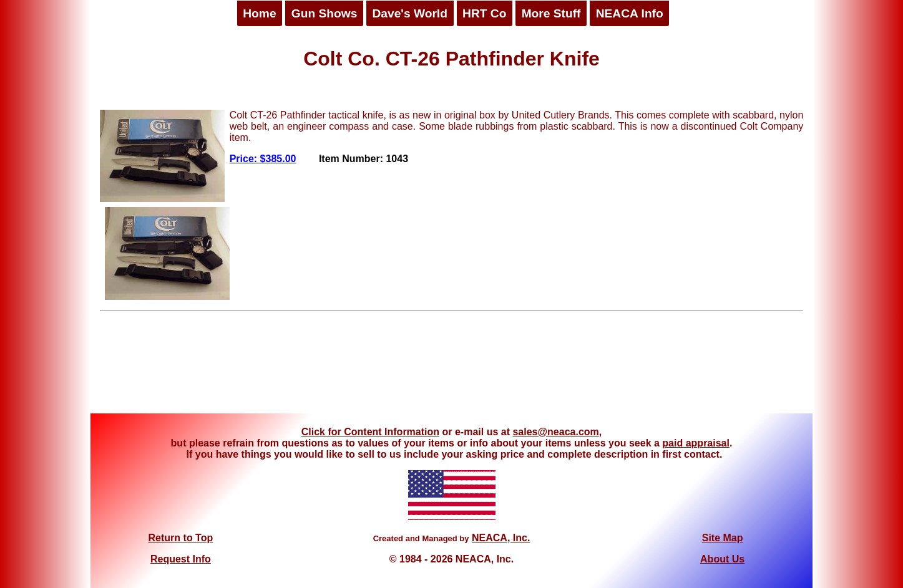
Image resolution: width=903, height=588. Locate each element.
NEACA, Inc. (501, 538)
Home (259, 13)
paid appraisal (696, 443)
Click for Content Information (370, 432)
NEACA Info (630, 13)
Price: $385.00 (263, 159)
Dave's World (409, 13)
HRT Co (484, 13)
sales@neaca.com (555, 432)
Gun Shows (325, 13)
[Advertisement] (452, 367)
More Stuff (551, 13)
